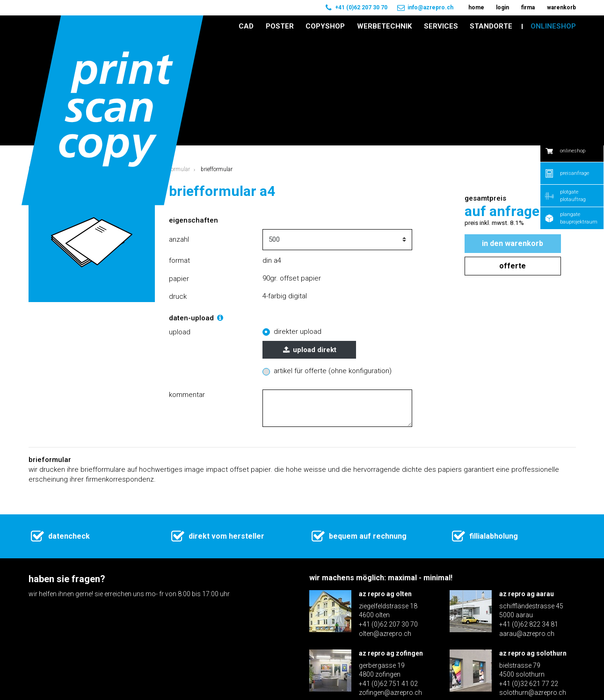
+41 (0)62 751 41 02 (388, 576)
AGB (570, 676)
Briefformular (174, 62)
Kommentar (187, 287)
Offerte (513, 158)
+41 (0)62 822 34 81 (529, 516)
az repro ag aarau (527, 486)
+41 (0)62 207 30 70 (361, 7)
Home (35, 62)
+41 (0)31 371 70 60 (529, 635)
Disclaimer (488, 676)
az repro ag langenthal (394, 605)
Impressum (534, 676)
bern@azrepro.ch (525, 644)
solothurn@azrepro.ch (533, 585)
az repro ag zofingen (391, 545)
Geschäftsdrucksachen (119, 62)
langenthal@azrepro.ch (393, 644)
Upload (180, 224)
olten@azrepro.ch (385, 526)
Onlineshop (66, 62)
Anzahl (179, 132)
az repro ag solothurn (533, 545)
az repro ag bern (525, 605)
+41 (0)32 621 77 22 (529, 576)
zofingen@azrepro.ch (390, 585)
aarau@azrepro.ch (527, 526)
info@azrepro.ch (430, 7)
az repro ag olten (385, 486)
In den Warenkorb (513, 136)
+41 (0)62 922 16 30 (388, 635)
